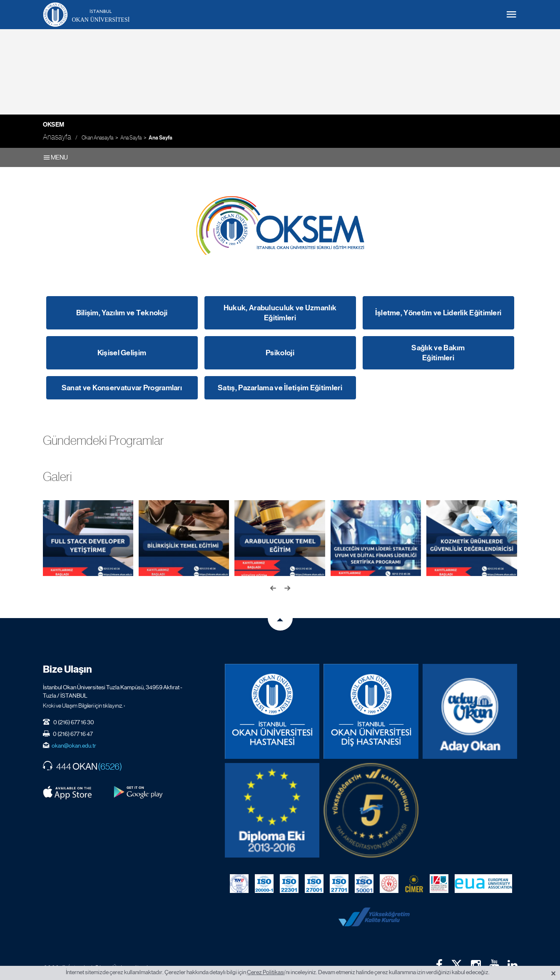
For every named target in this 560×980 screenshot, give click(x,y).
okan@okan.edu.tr (74, 738)
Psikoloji (280, 353)
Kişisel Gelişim (122, 353)
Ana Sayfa (131, 138)
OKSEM (54, 125)
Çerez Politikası (266, 972)
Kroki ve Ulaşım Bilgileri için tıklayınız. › (84, 698)
